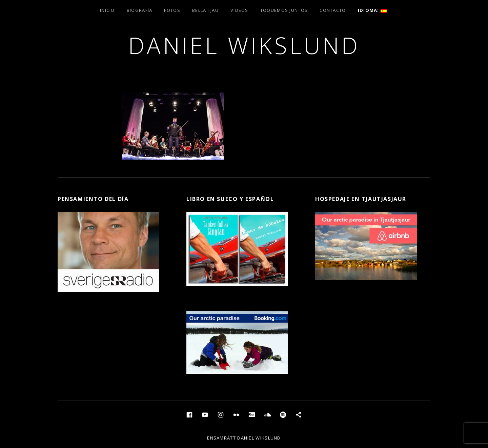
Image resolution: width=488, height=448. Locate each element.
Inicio (107, 10)
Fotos (172, 10)
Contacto (333, 10)
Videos (239, 10)
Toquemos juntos (284, 10)
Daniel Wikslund (244, 45)
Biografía (140, 10)
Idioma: (372, 10)
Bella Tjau (205, 10)
